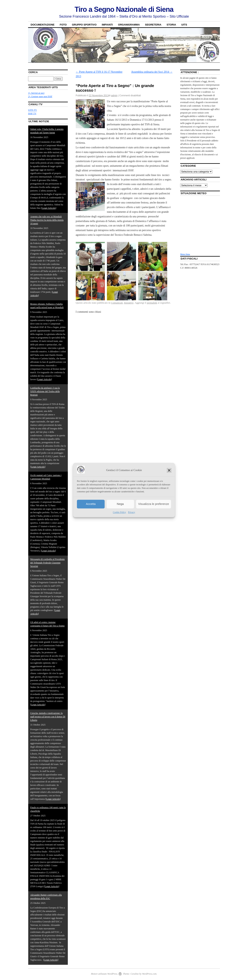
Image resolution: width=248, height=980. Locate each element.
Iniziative (129, 303)
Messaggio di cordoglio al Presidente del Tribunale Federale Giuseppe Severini (47, 563)
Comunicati (117, 303)
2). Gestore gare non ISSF (40, 96)
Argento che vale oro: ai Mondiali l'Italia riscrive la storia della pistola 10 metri (47, 220)
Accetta (91, 504)
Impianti (107, 25)
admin (114, 96)
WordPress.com (149, 974)
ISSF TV (32, 114)
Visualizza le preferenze (154, 504)
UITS (184, 25)
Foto (63, 25)
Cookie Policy (120, 512)
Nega (120, 504)
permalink (152, 303)
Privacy (132, 512)
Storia (171, 25)
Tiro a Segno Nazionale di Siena (124, 9)
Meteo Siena (185, 254)
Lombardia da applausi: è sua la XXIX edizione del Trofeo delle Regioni (45, 391)
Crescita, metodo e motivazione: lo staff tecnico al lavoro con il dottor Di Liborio (48, 717)
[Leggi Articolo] (49, 208)
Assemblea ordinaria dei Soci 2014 (152, 72)
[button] (169, 470)
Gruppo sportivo (84, 25)
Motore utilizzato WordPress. (104, 974)
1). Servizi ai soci (36, 93)
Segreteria (153, 25)
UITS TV (32, 110)
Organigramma (129, 25)
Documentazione (43, 25)
